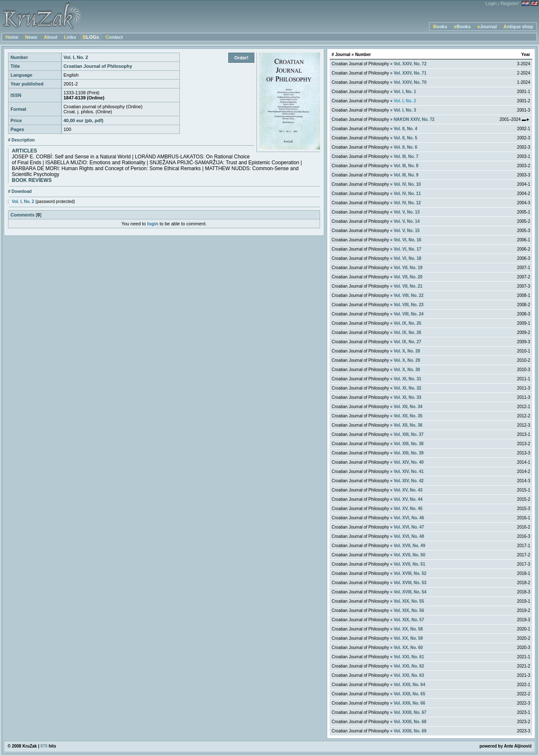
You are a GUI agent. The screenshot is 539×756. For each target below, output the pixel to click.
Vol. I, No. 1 (405, 92)
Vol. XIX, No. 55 (409, 601)
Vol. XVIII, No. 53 (410, 583)
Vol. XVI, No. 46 (409, 518)
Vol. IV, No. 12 (407, 203)
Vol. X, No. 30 (407, 370)
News (31, 37)
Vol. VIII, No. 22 (409, 295)
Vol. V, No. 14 (407, 221)
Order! (241, 58)
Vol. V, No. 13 (407, 212)
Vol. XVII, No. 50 (410, 555)
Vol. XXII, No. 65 (410, 694)
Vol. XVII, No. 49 (410, 546)
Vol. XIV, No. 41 (409, 471)
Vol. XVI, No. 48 (409, 536)
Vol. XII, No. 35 (408, 416)
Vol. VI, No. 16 (407, 240)
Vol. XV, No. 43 (408, 490)
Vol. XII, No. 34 (408, 407)
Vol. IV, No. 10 (407, 184)
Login (491, 3)
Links (70, 37)
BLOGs (91, 37)
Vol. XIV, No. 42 (409, 481)
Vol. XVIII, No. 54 (410, 592)
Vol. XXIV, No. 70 (410, 82)
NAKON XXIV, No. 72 (414, 119)
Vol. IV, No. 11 (407, 194)
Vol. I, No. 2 (23, 202)
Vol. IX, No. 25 (407, 323)
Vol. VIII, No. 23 (409, 305)
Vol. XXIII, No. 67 (410, 712)
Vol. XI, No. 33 (407, 397)
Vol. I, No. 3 (405, 110)
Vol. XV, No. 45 (408, 509)
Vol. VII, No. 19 (408, 268)
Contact (114, 37)
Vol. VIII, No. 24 (409, 314)
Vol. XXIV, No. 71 (410, 73)
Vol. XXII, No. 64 (410, 685)
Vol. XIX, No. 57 (409, 620)
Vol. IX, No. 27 (407, 342)
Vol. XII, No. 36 (408, 425)
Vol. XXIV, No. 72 (410, 64)
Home (12, 37)
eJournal (487, 27)
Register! (510, 3)
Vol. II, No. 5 (406, 138)
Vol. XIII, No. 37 (409, 434)
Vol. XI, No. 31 (407, 379)
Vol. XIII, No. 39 (409, 453)
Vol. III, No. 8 (406, 166)
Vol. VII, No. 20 (408, 277)
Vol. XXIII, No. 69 (410, 731)
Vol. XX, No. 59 (408, 638)
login (153, 224)
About (51, 37)
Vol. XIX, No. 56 (409, 610)
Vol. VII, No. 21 (408, 286)
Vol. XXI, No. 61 (409, 657)
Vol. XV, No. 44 (408, 499)
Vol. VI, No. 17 (407, 249)
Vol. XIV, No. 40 (409, 462)
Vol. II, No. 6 (406, 147)
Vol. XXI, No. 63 (409, 675)
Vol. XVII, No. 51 (410, 564)
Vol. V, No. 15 (407, 231)
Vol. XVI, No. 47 (409, 527)
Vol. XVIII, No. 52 (410, 573)
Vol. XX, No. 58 (408, 629)
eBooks (462, 27)
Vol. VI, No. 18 (407, 258)
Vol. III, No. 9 (406, 175)
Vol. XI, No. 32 (407, 388)
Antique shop (518, 27)
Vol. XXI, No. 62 (409, 666)
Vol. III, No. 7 (406, 156)
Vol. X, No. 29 (407, 360)
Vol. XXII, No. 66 (410, 703)
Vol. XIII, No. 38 (409, 444)
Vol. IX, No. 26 (407, 333)
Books (440, 27)
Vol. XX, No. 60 (408, 648)
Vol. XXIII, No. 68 (410, 722)
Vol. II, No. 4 (406, 129)
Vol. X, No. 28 (407, 351)
